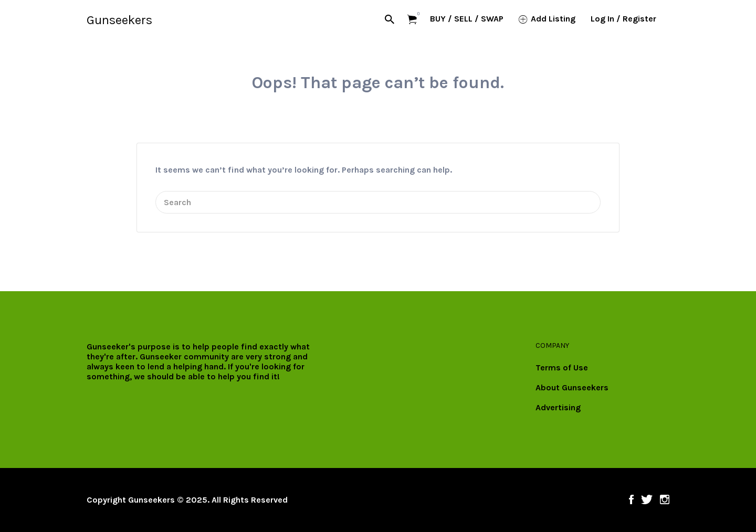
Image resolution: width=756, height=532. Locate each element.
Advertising (558, 407)
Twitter (647, 499)
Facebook (631, 499)
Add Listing (553, 19)
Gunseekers (119, 20)
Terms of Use (562, 368)
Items (416, 14)
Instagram (665, 499)
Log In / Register (623, 19)
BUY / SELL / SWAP (467, 19)
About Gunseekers (572, 387)
